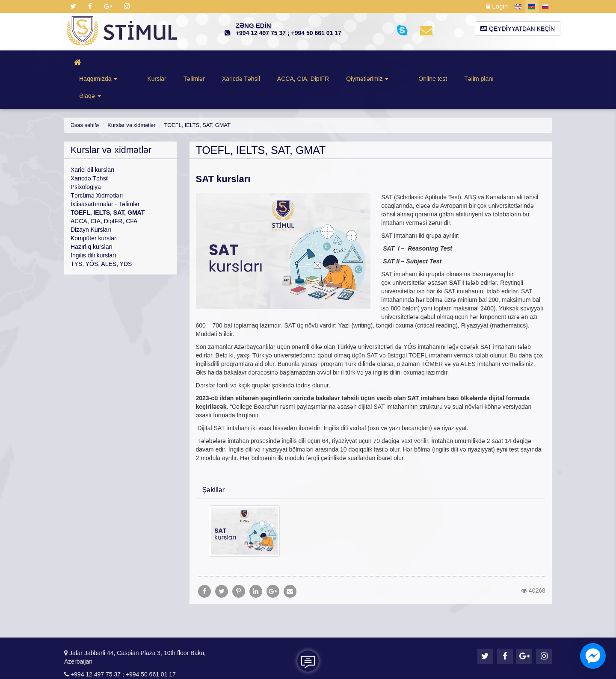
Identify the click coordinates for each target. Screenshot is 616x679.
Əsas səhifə (84, 93)
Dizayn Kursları (91, 198)
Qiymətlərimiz (366, 64)
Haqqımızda (110, 64)
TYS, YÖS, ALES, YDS (101, 232)
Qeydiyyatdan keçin (518, 29)
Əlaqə (508, 64)
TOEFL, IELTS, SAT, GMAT (191, 93)
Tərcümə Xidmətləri (97, 163)
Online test (419, 64)
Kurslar (155, 64)
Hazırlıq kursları (92, 215)
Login (498, 6)
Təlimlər (193, 64)
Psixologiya (86, 155)
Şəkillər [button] (214, 458)
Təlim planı (465, 64)
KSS (342, 666)
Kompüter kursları (94, 206)
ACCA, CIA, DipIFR (302, 64)
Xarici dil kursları (93, 138)
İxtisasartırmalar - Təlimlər (105, 172)
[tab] (371, 457)
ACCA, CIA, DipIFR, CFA (104, 189)
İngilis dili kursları (93, 223)
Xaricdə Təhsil (240, 64)
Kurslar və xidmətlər (129, 93)
